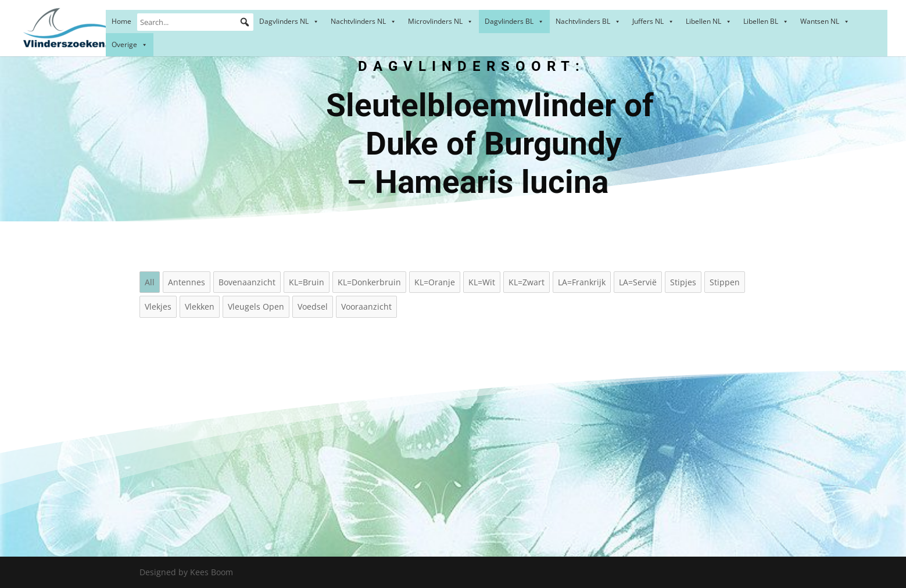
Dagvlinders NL (289, 21)
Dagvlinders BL (514, 21)
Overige (130, 44)
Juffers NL (653, 21)
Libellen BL (766, 21)
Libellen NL (709, 21)
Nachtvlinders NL (364, 21)
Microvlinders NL (441, 21)
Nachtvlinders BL (588, 21)
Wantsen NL (825, 21)
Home (121, 21)
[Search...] (195, 22)
